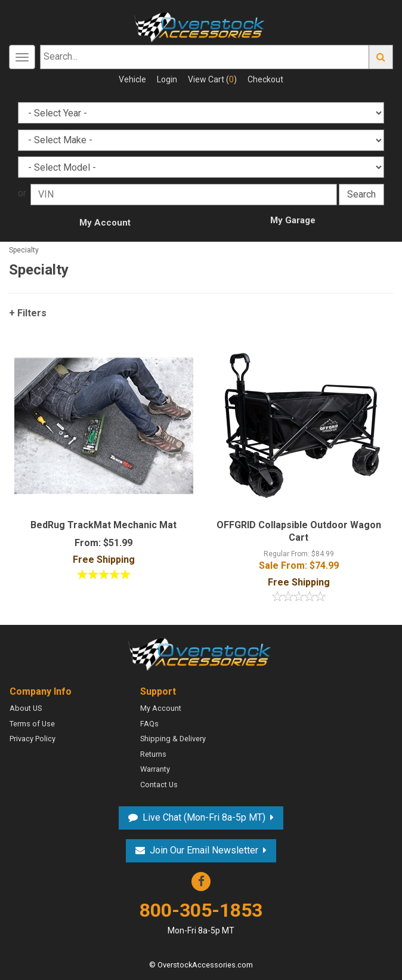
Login (167, 79)
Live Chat (204, 817)
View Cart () (212, 79)
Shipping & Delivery (173, 739)
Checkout (265, 79)
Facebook (201, 882)
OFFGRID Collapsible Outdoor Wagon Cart (299, 531)
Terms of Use (32, 724)
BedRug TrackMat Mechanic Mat (103, 525)
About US (26, 708)
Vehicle (132, 79)
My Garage (293, 220)
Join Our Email (204, 850)
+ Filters (28, 313)
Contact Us (159, 785)
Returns (153, 754)
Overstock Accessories (201, 653)
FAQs (149, 724)
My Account (105, 223)
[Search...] (205, 57)
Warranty (155, 769)
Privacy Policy (33, 739)
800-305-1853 (201, 918)
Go (381, 57)
